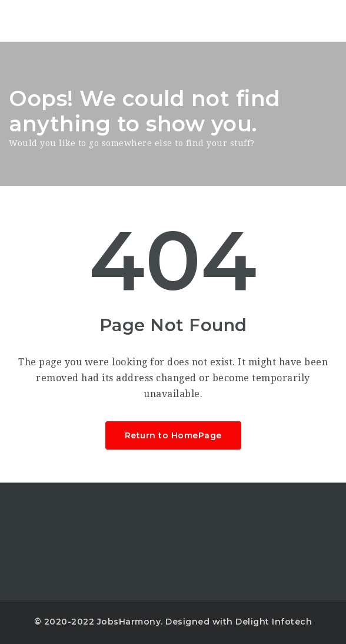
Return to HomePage (173, 435)
